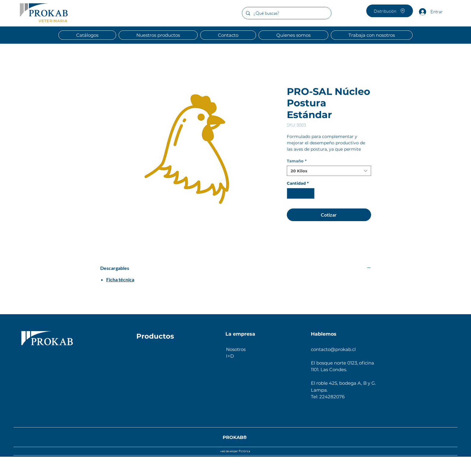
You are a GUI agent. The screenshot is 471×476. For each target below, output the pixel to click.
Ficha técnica (120, 279)
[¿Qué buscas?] (286, 13)
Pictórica (244, 451)
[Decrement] (291, 193)
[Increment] (310, 193)
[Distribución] (390, 11)
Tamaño (297, 161)
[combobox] (329, 171)
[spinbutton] (301, 193)
